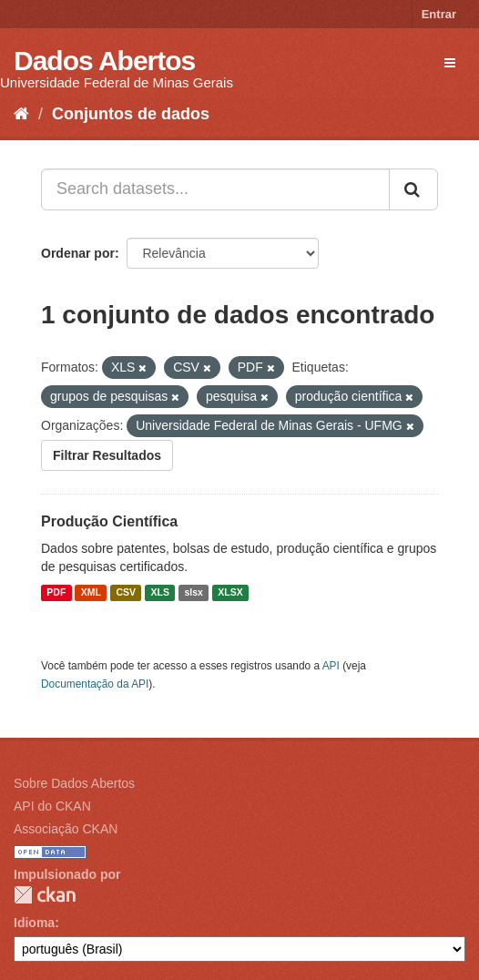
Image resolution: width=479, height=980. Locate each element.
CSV (126, 593)
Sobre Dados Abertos (74, 783)
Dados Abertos (104, 61)
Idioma (34, 923)
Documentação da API (95, 684)
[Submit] (413, 189)
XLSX (230, 593)
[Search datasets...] (215, 189)
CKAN (45, 895)
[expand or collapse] (450, 63)
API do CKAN (52, 806)
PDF (56, 593)
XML (91, 593)
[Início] (21, 114)
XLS (160, 593)
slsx (193, 593)
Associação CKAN (66, 829)
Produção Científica (109, 521)
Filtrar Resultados (107, 455)
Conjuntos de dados (131, 114)
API (331, 666)
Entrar (439, 14)
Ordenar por (78, 253)
